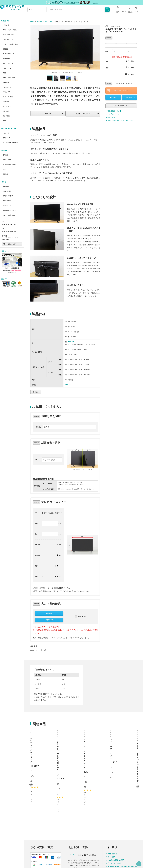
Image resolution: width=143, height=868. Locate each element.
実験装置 (5, 45)
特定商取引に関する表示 (95, 859)
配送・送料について (114, 118)
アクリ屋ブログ (7, 178)
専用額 (4, 66)
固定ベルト (68, 385)
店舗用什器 (6, 74)
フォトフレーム (7, 62)
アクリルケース (7, 78)
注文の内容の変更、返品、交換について (121, 121)
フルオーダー (7, 118)
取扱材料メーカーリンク (10, 186)
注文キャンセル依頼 (115, 807)
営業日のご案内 (9, 219)
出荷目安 (109, 84)
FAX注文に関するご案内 (116, 804)
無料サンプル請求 (8, 174)
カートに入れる (117, 91)
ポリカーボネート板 (9, 50)
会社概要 (68, 859)
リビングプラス (7, 94)
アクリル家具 (7, 82)
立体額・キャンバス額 (10, 70)
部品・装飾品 (7, 102)
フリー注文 (112, 801)
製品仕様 (54, 114)
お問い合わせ (112, 798)
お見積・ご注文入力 (87, 114)
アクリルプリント (8, 37)
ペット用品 (6, 90)
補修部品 (5, 106)
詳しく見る (56, 835)
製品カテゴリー (7, 21)
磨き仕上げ (71, 342)
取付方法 (37, 392)
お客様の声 (6, 166)
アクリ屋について (8, 182)
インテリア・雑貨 (8, 86)
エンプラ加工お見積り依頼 (11, 126)
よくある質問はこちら (121, 106)
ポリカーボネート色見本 (10, 146)
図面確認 (49, 615)
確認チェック (82, 618)
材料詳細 (5, 138)
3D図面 (131, 98)
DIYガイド (6, 150)
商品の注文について (114, 111)
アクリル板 (6, 25)
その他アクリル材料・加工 (11, 41)
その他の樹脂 (7, 54)
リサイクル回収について (10, 190)
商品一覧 (41, 22)
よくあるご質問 (7, 170)
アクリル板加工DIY (9, 33)
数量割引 (109, 38)
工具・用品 (6, 98)
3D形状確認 (49, 622)
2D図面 (115, 98)
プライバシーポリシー (79, 859)
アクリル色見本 (7, 142)
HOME (33, 22)
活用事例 (5, 154)
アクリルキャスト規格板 (10, 29)
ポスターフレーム (8, 58)
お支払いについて (114, 115)
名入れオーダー (7, 122)
